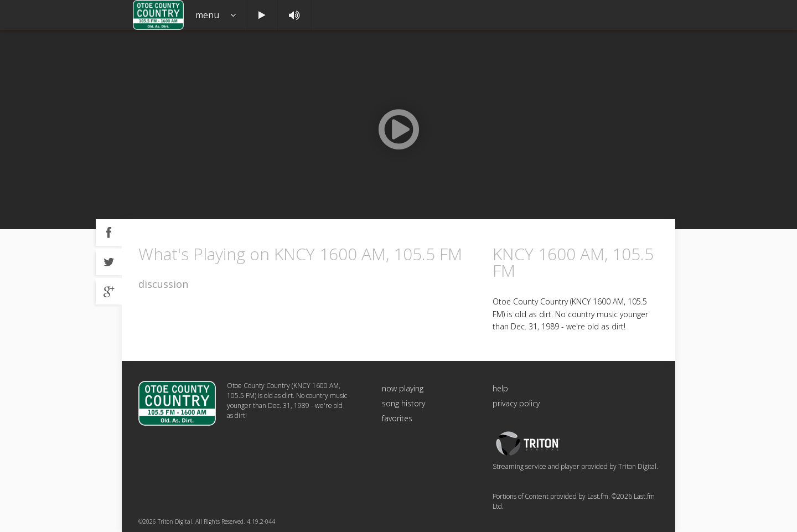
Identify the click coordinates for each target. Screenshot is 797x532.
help (500, 388)
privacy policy (516, 403)
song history (403, 403)
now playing (403, 388)
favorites (397, 418)
